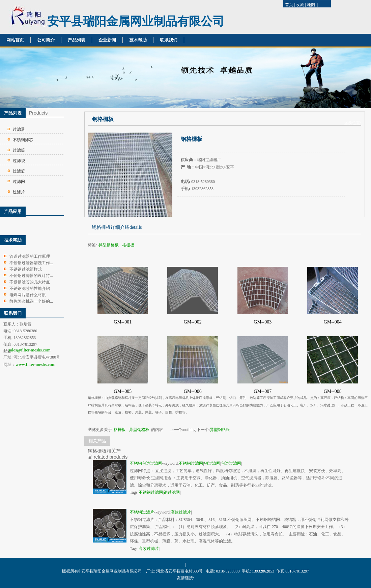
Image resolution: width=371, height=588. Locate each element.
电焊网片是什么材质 (28, 295)
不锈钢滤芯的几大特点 (30, 282)
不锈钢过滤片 (142, 512)
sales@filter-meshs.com (30, 350)
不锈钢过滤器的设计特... (31, 276)
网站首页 (15, 40)
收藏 (300, 5)
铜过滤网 (212, 463)
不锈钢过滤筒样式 (26, 269)
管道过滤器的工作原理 (30, 256)
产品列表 (77, 40)
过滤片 (19, 192)
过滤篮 (19, 171)
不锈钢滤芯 (23, 140)
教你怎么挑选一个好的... (31, 301)
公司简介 (46, 40)
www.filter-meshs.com (35, 364)
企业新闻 (107, 40)
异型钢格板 (109, 245)
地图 (311, 5)
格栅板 (128, 245)
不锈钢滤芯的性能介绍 (30, 288)
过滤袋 (19, 161)
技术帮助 (138, 40)
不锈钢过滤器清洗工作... (31, 263)
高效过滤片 (181, 512)
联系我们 (169, 40)
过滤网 (19, 182)
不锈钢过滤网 (191, 463)
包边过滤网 (231, 463)
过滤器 (19, 129)
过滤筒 (19, 150)
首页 (289, 5)
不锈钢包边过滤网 (146, 463)
